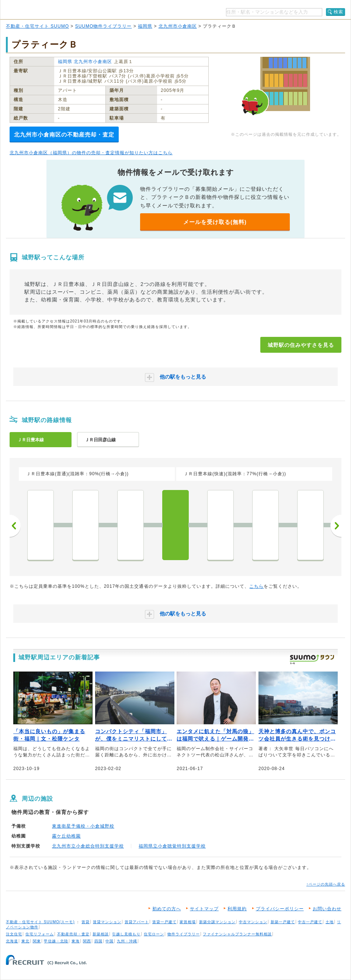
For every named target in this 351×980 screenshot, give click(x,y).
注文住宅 (14, 934)
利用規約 (237, 909)
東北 (25, 941)
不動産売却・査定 (73, 934)
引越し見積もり (126, 934)
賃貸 (86, 922)
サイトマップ (204, 909)
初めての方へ (167, 909)
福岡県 (145, 26)
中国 (110, 941)
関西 (87, 941)
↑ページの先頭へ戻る (326, 884)
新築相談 (101, 934)
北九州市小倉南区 (178, 26)
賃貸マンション (107, 922)
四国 (98, 941)
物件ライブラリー (184, 934)
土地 (330, 922)
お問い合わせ (327, 909)
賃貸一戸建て (164, 922)
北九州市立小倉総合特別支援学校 (88, 846)
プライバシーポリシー (280, 909)
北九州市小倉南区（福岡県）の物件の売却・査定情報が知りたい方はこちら (91, 153)
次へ (336, 526)
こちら (256, 586)
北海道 (12, 941)
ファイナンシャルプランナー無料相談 (237, 934)
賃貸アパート (137, 922)
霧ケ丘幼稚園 (66, 836)
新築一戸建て (283, 922)
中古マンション (253, 922)
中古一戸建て (310, 922)
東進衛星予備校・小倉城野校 (83, 826)
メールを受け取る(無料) (215, 222)
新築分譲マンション (217, 922)
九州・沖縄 (127, 941)
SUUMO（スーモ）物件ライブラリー (56, 11)
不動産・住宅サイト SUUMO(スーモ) (40, 922)
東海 (76, 941)
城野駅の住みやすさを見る (301, 345)
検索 (338, 12)
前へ (15, 526)
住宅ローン (154, 934)
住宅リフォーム (40, 934)
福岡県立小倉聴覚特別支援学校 (172, 846)
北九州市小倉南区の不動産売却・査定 (64, 134)
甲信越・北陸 (56, 941)
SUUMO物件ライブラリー (104, 26)
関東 (37, 941)
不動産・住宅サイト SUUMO (37, 26)
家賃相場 (188, 922)
